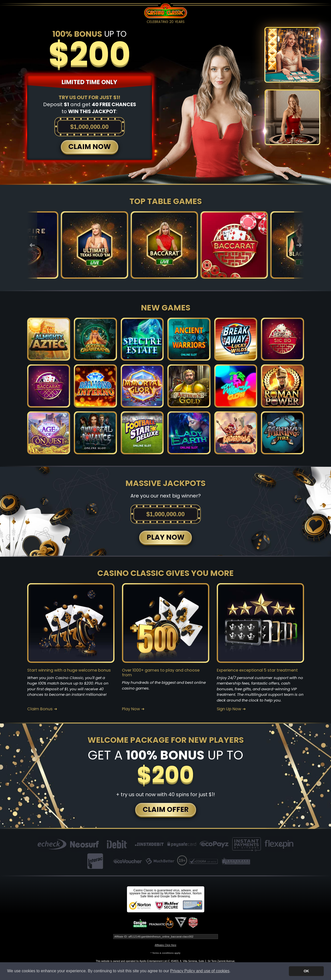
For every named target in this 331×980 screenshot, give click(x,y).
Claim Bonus (40, 709)
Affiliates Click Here (165, 945)
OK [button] (306, 971)
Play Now (131, 709)
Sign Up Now (229, 709)
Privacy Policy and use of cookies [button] (200, 971)
